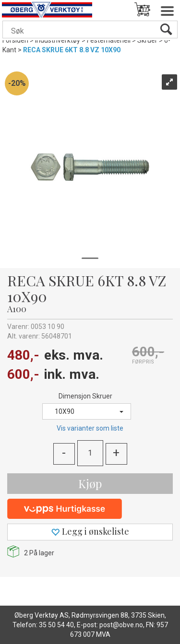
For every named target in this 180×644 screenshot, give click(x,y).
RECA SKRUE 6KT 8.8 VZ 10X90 (72, 50)
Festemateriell (109, 40)
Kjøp (90, 483)
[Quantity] (90, 453)
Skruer (147, 40)
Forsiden (15, 40)
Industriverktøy (58, 40)
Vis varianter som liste (90, 428)
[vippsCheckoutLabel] (90, 509)
